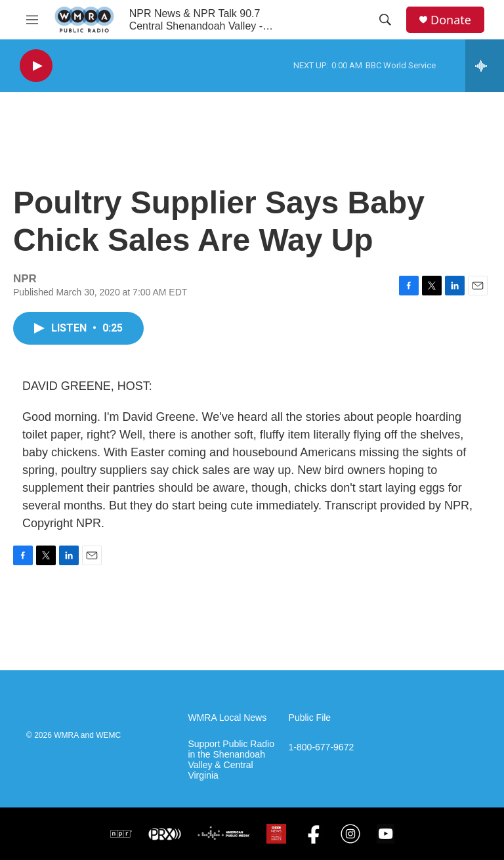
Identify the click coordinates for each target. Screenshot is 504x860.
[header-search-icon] (385, 20)
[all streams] (485, 66)
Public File (310, 718)
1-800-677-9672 (322, 747)
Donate (451, 20)
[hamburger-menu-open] (32, 20)
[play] (36, 66)
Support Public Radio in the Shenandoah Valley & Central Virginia (231, 760)
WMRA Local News (227, 718)
